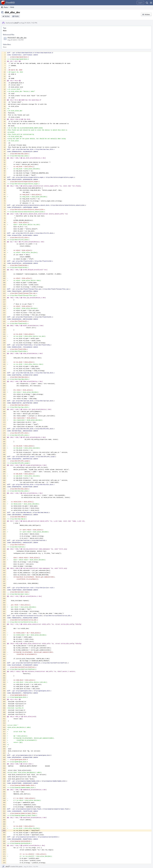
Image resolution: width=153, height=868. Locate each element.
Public (17, 16)
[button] (151, 3)
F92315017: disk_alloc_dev (17, 38)
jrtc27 (17, 23)
